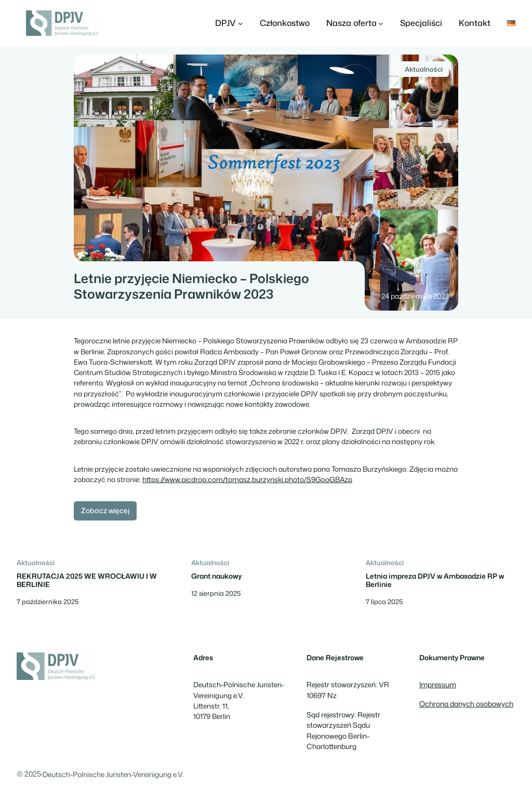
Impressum (438, 684)
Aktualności (424, 69)
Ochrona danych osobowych (466, 704)
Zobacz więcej (105, 510)
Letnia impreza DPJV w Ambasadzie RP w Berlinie (435, 580)
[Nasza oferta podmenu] (355, 23)
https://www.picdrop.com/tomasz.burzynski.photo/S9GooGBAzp (247, 479)
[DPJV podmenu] (229, 23)
